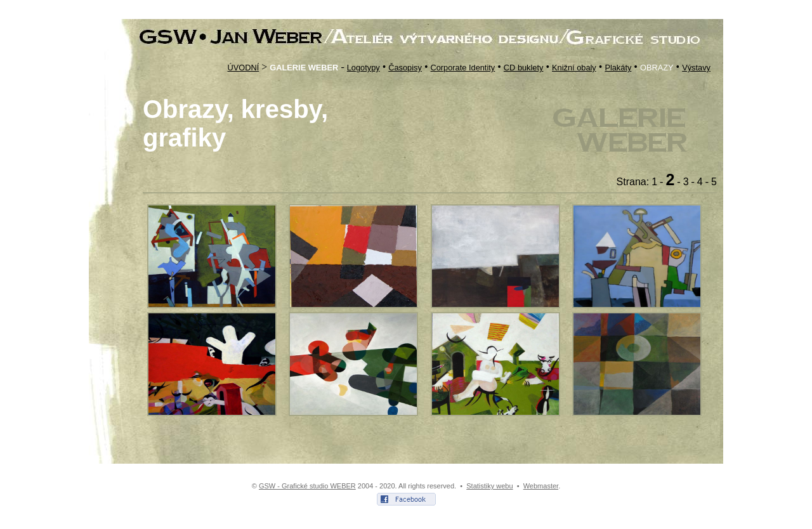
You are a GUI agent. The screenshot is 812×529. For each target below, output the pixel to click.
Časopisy (405, 68)
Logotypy (363, 68)
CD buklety (524, 68)
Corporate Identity (463, 68)
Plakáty (618, 68)
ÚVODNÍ (243, 68)
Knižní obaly (574, 68)
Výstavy (696, 68)
